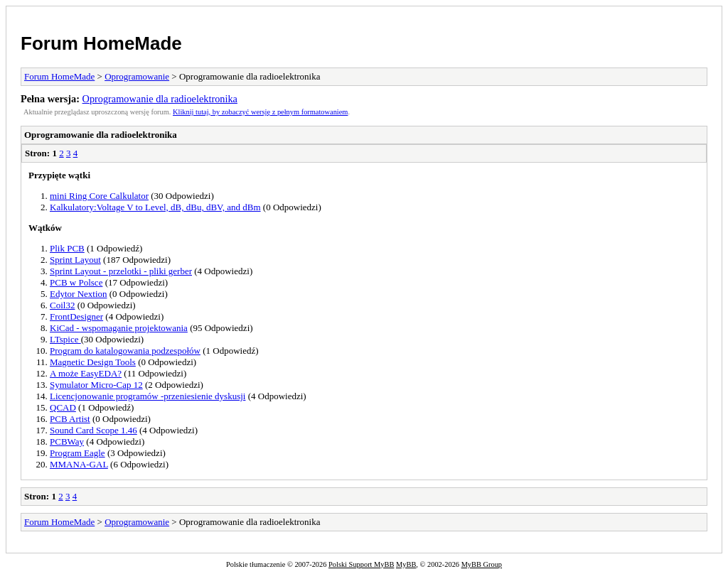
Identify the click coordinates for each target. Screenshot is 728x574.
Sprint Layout (75, 260)
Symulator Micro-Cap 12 (96, 385)
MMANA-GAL (79, 464)
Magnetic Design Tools (93, 362)
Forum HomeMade (101, 43)
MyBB (406, 564)
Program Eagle (77, 453)
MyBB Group (482, 564)
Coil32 (62, 305)
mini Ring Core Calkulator (99, 196)
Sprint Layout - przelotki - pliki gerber (121, 271)
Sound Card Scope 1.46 (93, 430)
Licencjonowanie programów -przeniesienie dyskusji (148, 396)
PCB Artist (70, 419)
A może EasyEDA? (86, 373)
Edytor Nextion (79, 294)
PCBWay (67, 442)
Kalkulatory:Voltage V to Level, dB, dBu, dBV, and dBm (155, 207)
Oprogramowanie (137, 76)
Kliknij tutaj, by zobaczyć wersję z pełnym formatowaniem (260, 112)
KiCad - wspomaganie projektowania (119, 328)
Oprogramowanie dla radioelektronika (160, 99)
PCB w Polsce (76, 282)
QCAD (63, 407)
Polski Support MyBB (361, 564)
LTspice (65, 339)
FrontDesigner (76, 316)
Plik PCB (67, 248)
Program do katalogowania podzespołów (125, 351)
